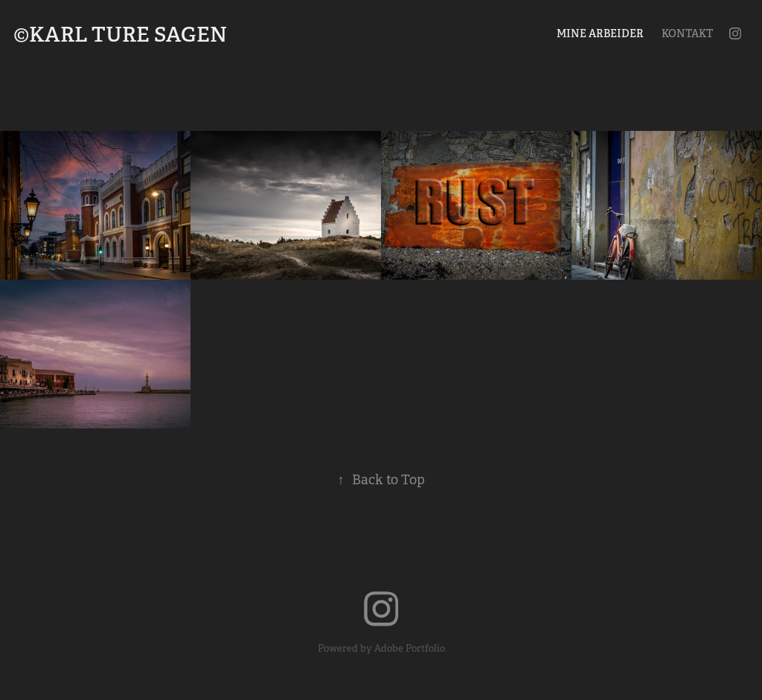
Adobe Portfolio (410, 648)
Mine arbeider (600, 33)
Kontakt (687, 33)
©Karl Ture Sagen (120, 35)
